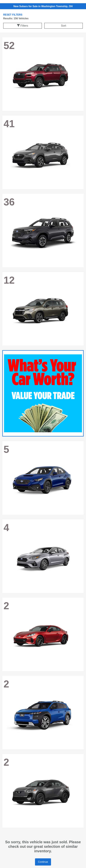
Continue (43, 862)
